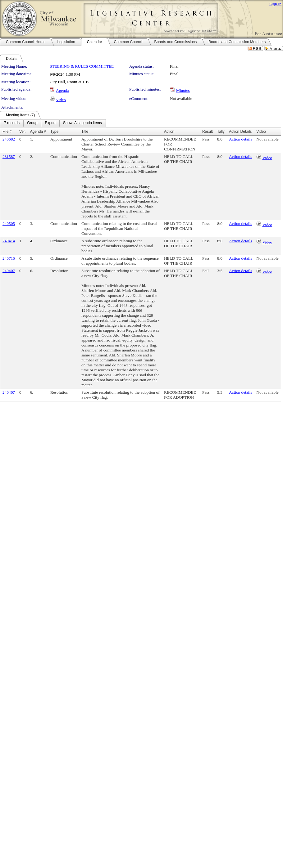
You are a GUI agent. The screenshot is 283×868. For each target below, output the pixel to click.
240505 (9, 224)
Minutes (183, 90)
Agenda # (38, 132)
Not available (181, 98)
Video (61, 100)
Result (208, 132)
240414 (9, 241)
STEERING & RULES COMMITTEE (82, 66)
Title (85, 132)
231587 (9, 157)
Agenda (62, 90)
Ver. (23, 132)
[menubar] (53, 123)
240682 (9, 139)
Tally (221, 132)
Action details (240, 139)
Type (54, 132)
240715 (9, 258)
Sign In (275, 4)
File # (7, 132)
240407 (9, 271)
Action (169, 132)
